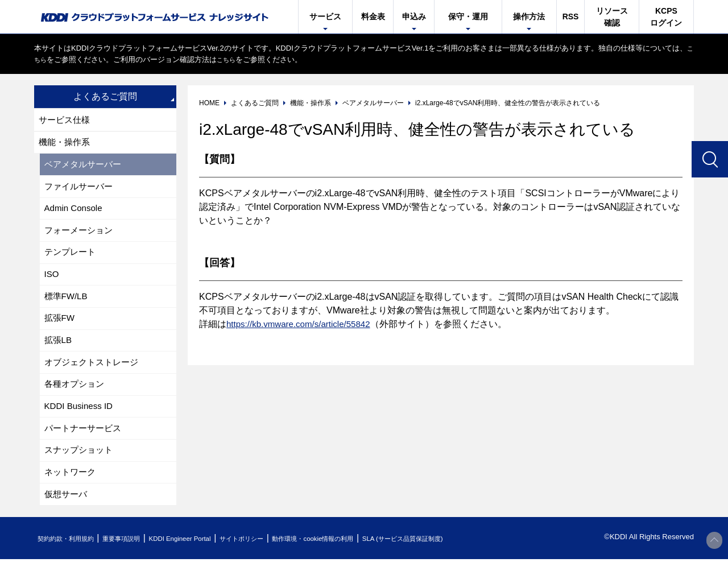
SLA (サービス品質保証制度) (472, 562)
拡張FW (61, 331)
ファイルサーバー (81, 191)
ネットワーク (72, 494)
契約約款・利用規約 (72, 562)
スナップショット (81, 471)
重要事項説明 (139, 562)
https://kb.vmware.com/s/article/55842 (303, 324)
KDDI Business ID (81, 424)
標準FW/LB (67, 307)
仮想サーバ (67, 517)
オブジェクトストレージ (94, 377)
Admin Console (75, 214)
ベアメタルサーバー (85, 168)
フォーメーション (81, 237)
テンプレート (72, 261)
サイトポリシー (281, 562)
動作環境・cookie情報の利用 (366, 562)
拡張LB (59, 354)
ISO (52, 284)
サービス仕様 (66, 120)
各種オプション (76, 401)
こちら (45, 59)
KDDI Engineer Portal (208, 562)
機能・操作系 (66, 144)
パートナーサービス (85, 447)
